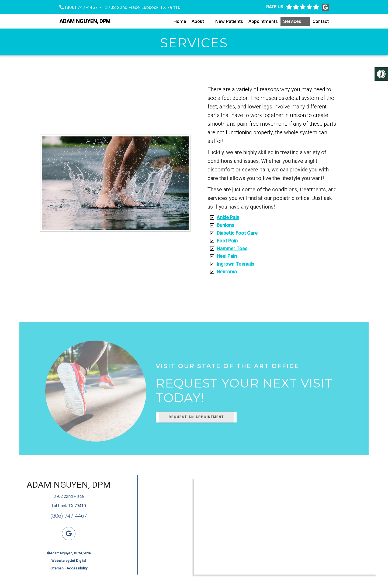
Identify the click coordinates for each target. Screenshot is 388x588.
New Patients (229, 21)
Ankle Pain (228, 217)
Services (292, 21)
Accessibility (77, 568)
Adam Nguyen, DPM (85, 21)
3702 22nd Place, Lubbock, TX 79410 (143, 7)
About (198, 21)
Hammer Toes (232, 249)
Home (180, 21)
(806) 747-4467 (81, 7)
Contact (321, 21)
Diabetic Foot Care (237, 233)
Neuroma (227, 272)
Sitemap (57, 568)
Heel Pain (227, 256)
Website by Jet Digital (69, 561)
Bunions (225, 225)
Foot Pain (227, 241)
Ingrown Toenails (235, 264)
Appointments (263, 21)
